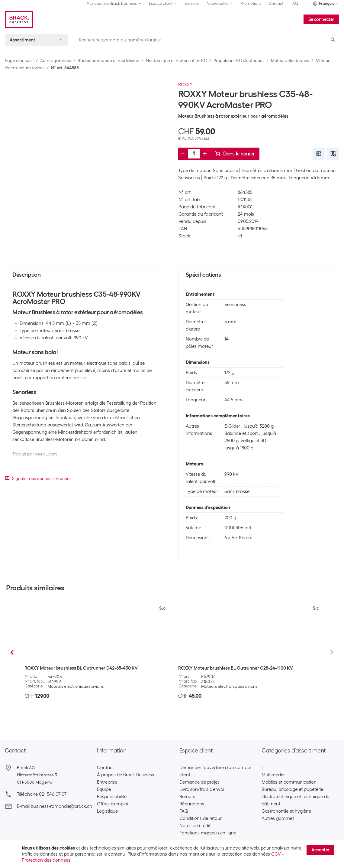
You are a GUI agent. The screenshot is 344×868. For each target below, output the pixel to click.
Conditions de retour (201, 818)
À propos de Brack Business (125, 775)
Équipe (104, 789)
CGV (276, 854)
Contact (276, 3)
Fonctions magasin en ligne (208, 833)
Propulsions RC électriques (239, 60)
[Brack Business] (19, 19)
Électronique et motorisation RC (176, 60)
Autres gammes (56, 60)
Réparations (192, 804)
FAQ (294, 3)
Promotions (251, 3)
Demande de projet (199, 782)
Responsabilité (112, 797)
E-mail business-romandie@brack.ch (55, 806)
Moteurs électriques (290, 60)
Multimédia (273, 775)
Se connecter (321, 19)
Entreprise (107, 782)
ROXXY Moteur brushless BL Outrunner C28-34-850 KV (81, 668)
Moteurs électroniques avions (76, 686)
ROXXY (185, 85)
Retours (187, 797)
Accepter (320, 850)
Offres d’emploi (113, 804)
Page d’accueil (19, 60)
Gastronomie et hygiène (286, 811)
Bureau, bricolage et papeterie (292, 789)
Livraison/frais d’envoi (202, 789)
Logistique (107, 811)
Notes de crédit (195, 826)
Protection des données (46, 860)
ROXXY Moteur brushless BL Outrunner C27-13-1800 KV (235, 668)
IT (263, 768)
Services (192, 3)
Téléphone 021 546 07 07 (42, 794)
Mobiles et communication (289, 782)
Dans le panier (235, 154)
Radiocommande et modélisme (108, 60)
